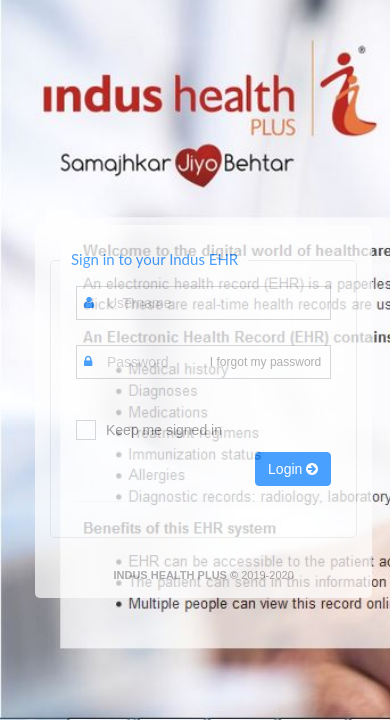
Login (293, 469)
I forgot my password (265, 362)
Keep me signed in (164, 430)
